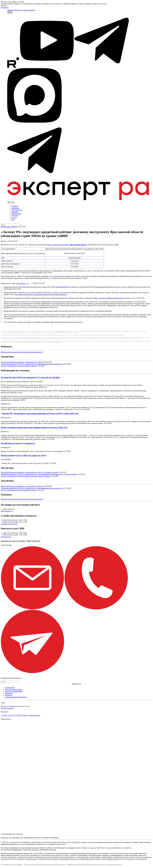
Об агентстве (10, 688)
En (9, 202)
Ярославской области (78, 245)
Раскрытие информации (14, 691)
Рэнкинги (15, 212)
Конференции (16, 214)
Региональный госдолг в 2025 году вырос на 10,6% (24, 455)
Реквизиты (9, 693)
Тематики (15, 216)
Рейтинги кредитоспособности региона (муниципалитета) (22, 352)
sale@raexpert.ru (7, 511)
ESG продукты (17, 210)
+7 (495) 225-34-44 (8, 715)
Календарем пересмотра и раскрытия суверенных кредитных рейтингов (41, 294)
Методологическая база (14, 689)
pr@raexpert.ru (21, 283)
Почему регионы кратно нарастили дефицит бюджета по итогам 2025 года (34, 427)
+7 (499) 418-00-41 (21, 715)
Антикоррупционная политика (16, 697)
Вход (10, 12)
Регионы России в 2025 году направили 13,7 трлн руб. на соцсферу (30, 377)
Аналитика (15, 208)
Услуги (14, 218)
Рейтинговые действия (9, 227)
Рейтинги (15, 206)
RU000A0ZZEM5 (62, 287)
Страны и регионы (51, 472)
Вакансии (9, 695)
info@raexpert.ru (34, 715)
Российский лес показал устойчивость (18, 443)
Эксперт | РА (12, 10)
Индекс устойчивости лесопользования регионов (19, 366)
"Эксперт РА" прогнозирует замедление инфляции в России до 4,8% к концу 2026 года (40, 413)
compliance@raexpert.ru (9, 524)
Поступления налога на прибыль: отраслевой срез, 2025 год (23, 362)
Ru (13, 202)
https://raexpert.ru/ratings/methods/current (109, 298)
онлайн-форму (54, 838)
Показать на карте (7, 708)
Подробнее (5, 7)
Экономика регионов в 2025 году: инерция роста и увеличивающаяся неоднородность (32, 364)
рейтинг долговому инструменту (58, 245)
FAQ (13, 219)
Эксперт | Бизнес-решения (26, 10)
